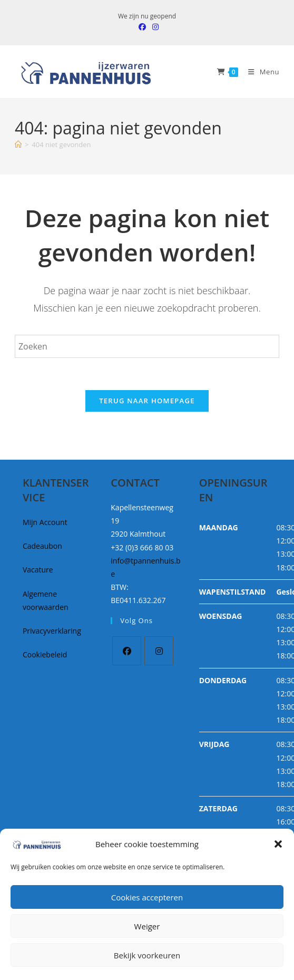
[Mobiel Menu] (260, 72)
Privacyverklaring (52, 631)
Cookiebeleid (45, 654)
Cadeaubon (42, 546)
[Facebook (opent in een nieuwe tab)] (142, 27)
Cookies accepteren (147, 897)
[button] (278, 844)
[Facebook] (127, 651)
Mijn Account (45, 522)
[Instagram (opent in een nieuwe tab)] (154, 27)
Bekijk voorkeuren (147, 955)
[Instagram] (159, 651)
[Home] (18, 144)
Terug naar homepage (147, 401)
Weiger (147, 926)
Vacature (38, 570)
